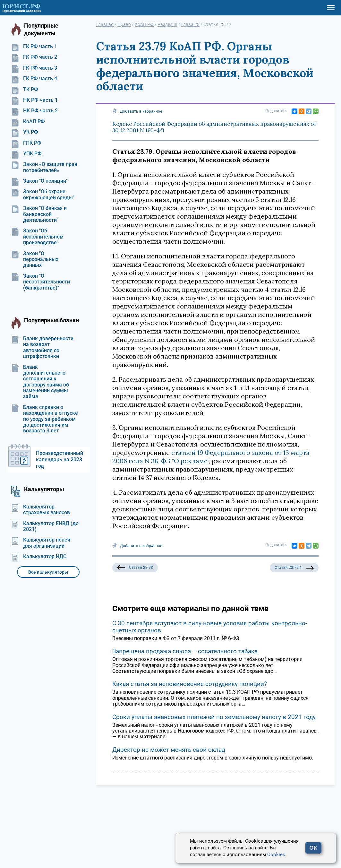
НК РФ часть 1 (34, 100)
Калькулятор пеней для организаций (41, 543)
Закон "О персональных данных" (35, 260)
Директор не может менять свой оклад (169, 750)
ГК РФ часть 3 (34, 68)
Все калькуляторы (48, 572)
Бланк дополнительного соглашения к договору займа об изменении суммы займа (40, 382)
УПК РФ (26, 154)
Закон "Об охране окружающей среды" (43, 195)
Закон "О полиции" (39, 181)
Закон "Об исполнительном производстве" (37, 237)
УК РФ (25, 132)
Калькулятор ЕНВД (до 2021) (45, 526)
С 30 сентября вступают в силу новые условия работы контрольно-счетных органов (210, 627)
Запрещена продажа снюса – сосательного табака (185, 651)
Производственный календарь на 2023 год (60, 460)
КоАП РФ (28, 122)
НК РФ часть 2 (34, 111)
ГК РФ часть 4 (34, 79)
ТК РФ (25, 90)
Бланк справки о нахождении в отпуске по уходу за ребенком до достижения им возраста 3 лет (45, 419)
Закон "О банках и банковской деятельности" (39, 214)
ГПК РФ (26, 143)
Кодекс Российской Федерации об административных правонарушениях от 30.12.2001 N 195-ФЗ (214, 127)
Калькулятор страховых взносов (41, 510)
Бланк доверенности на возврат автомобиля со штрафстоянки (42, 347)
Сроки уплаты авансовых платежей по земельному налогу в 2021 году (214, 717)
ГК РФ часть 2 (34, 57)
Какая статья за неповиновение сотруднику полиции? (190, 684)
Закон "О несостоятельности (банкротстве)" (41, 282)
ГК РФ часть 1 (34, 47)
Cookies (276, 855)
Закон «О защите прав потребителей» (44, 167)
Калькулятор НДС (39, 557)
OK (313, 848)
